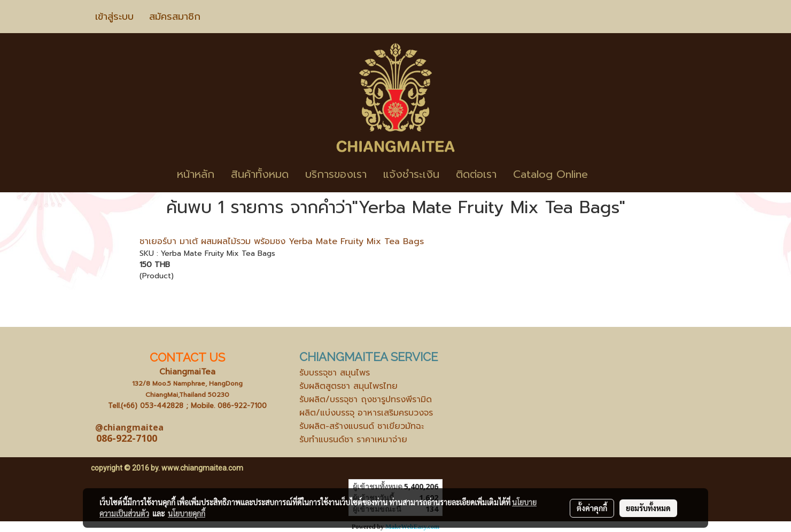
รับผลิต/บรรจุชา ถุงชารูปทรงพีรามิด (366, 400)
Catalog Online (550, 174)
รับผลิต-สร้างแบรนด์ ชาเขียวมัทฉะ (362, 426)
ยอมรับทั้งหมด (648, 508)
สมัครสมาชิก (175, 17)
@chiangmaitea (129, 427)
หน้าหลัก (196, 174)
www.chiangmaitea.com (202, 468)
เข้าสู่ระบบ (114, 17)
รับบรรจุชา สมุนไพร (335, 373)
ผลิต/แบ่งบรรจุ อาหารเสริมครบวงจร (366, 413)
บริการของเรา (336, 174)
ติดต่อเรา (476, 174)
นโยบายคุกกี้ (187, 513)
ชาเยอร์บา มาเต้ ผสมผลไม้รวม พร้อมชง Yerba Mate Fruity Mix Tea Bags (282, 241)
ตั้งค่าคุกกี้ (592, 508)
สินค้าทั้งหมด (260, 174)
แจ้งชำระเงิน (411, 174)
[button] (612, 174)
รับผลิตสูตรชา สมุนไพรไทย (348, 386)
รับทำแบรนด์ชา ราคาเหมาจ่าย (353, 440)
